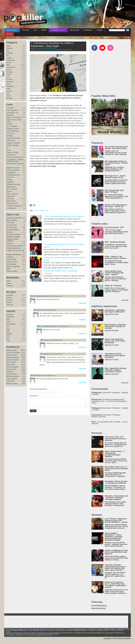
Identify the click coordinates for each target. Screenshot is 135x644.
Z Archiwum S (11, 208)
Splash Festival (12, 262)
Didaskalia (10, 115)
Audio (8, 281)
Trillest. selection (12, 194)
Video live (10, 305)
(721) (24, 376)
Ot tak (8, 150)
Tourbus (9, 192)
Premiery (9, 72)
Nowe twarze (11, 67)
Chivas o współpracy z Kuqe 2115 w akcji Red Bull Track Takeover (116, 552)
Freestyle (10, 53)
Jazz (8, 326)
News (8, 65)
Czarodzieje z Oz (12, 113)
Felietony (10, 48)
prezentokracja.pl (99, 606)
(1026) (23, 369)
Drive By (9, 124)
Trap (8, 341)
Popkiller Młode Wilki (14, 255)
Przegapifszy (11, 172)
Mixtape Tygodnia (13, 145)
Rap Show (10, 177)
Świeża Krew (11, 187)
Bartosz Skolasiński (13, 353)
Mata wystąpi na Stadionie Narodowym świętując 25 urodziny (115, 326)
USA (35, 30)
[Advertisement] (67, 7)
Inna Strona (10, 133)
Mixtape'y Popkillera (13, 237)
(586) (24, 384)
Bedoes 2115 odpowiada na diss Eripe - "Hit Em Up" (116, 206)
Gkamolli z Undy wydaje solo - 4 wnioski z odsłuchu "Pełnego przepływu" (116, 498)
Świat (8, 89)
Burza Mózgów (12, 220)
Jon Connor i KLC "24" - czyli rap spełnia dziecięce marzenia (115, 439)
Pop (8, 329)
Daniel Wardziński (13, 357)
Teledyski (10, 286)
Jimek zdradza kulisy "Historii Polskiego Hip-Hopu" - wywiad (114, 273)
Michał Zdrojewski (13, 376)
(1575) (23, 362)
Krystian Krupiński (13, 360)
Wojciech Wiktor (12, 384)
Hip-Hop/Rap (11, 324)
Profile (9, 74)
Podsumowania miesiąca (15, 164)
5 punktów (10, 108)
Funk (8, 319)
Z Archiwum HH (12, 203)
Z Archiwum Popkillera (14, 206)
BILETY (9, 34)
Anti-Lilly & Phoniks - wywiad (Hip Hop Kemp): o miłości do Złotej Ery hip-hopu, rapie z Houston (115, 567)
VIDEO (100, 30)
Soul (8, 338)
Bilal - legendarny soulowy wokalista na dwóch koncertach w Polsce (115, 370)
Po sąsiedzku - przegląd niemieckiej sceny (15, 160)
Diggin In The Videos (14, 117)
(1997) (23, 360)
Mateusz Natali (12, 350)
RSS (125, 38)
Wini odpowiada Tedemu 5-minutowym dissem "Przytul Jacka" (116, 163)
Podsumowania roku (14, 248)
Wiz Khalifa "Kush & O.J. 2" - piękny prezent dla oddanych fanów (116, 469)
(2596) (23, 357)
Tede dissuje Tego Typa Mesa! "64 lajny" (114, 191)
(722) (24, 374)
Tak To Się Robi (12, 189)
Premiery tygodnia (13, 170)
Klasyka (9, 58)
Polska (9, 70)
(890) (24, 372)
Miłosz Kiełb (11, 365)
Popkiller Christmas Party (15, 250)
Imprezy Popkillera (13, 230)
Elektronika (10, 317)
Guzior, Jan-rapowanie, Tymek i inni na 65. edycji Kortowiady (115, 341)
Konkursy (10, 232)
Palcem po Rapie (12, 152)
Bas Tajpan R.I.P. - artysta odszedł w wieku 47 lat (115, 177)
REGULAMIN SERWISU (13, 635)
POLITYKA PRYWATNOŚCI (30, 635)
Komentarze (11, 60)
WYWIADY (88, 30)
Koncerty (9, 300)
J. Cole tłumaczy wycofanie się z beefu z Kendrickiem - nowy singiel (52, 45)
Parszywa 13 (11, 155)
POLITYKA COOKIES (46, 635)
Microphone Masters (14, 234)
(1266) (23, 365)
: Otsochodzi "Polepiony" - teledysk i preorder (110, 393)
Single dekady (11, 259)
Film (8, 51)
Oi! (7, 148)
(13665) (23, 350)
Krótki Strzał (11, 141)
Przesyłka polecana (13, 175)
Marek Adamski (12, 355)
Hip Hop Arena (11, 225)
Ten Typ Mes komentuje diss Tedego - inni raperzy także (116, 148)
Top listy (9, 91)
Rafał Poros (10, 381)
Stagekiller (10, 182)
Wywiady (9, 98)
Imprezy (9, 298)
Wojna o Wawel (12, 271)
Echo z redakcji (12, 126)
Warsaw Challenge (13, 266)
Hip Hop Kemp (11, 227)
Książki (9, 63)
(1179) (23, 367)
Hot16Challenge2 (12, 131)
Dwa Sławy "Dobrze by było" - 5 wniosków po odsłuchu (116, 482)
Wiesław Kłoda (12, 374)
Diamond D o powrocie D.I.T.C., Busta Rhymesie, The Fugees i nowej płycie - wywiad (116, 585)
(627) (24, 379)
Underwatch (11, 196)
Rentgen (9, 180)
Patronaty (97, 38)
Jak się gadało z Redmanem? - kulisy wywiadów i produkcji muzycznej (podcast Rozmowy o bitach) (114, 537)
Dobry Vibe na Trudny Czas (14, 121)
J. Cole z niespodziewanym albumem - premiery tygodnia (64, 216)
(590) (24, 381)
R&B (8, 331)
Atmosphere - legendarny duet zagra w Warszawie (115, 311)
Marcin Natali (11, 362)
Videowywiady (11, 264)
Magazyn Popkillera (13, 143)
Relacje (9, 302)
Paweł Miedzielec (12, 367)
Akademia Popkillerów (14, 218)
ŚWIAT (44, 30)
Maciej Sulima (11, 369)
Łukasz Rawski (12, 379)
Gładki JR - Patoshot (113, 286)
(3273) (23, 353)
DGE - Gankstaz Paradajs (115, 242)
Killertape (10, 136)
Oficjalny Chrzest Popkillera (12, 240)
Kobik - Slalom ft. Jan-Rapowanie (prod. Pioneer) (116, 257)
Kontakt (107, 38)
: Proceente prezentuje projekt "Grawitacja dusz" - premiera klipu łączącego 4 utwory (109, 401)
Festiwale (10, 295)
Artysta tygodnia (12, 110)
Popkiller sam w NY (13, 168)
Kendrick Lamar (44, 211)
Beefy (8, 46)
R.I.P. (8, 77)
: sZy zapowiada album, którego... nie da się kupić (109, 423)
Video (8, 96)
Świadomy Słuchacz (13, 184)
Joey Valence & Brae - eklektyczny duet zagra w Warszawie (115, 355)
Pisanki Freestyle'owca (14, 157)
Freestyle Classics (13, 129)
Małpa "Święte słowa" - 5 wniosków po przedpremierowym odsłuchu (115, 454)
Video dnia (10, 199)
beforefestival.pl (99, 608)
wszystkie (125, 300)
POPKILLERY (12, 30)
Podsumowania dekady (15, 246)
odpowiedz (82, 303)
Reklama (117, 38)
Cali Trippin (10, 223)
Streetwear (10, 86)
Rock (8, 336)
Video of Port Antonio (58, 186)
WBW (8, 269)
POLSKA (25, 30)
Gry (8, 55)
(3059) (23, 355)
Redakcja (10, 372)
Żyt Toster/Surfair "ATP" (114, 227)
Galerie (9, 283)
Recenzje (10, 82)
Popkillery (10, 257)
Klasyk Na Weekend (13, 138)
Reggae (9, 333)
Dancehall (10, 314)
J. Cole (36, 211)
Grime (9, 322)
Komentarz (34, 396)
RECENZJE (75, 30)
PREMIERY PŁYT (58, 30)
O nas (87, 38)
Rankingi (9, 79)
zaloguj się (26, 38)
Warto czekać (11, 201)
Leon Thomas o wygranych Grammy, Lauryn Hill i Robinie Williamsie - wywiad (116, 520)
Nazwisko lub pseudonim (39, 389)
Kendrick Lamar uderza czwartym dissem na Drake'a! (62, 230)
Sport (8, 84)
